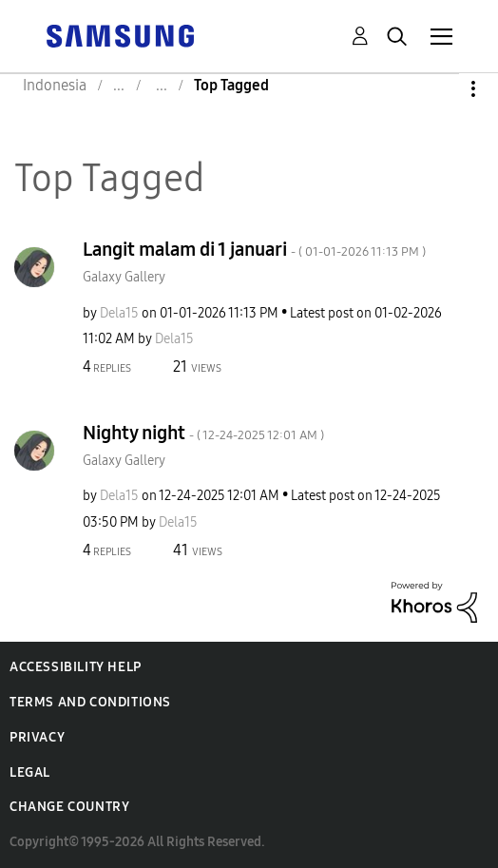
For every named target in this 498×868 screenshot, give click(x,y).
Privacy (37, 737)
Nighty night (203, 433)
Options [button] (441, 89)
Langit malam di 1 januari (254, 249)
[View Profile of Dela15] (119, 313)
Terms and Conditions (90, 702)
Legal (30, 772)
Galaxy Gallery (124, 277)
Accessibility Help (76, 667)
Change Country (69, 807)
